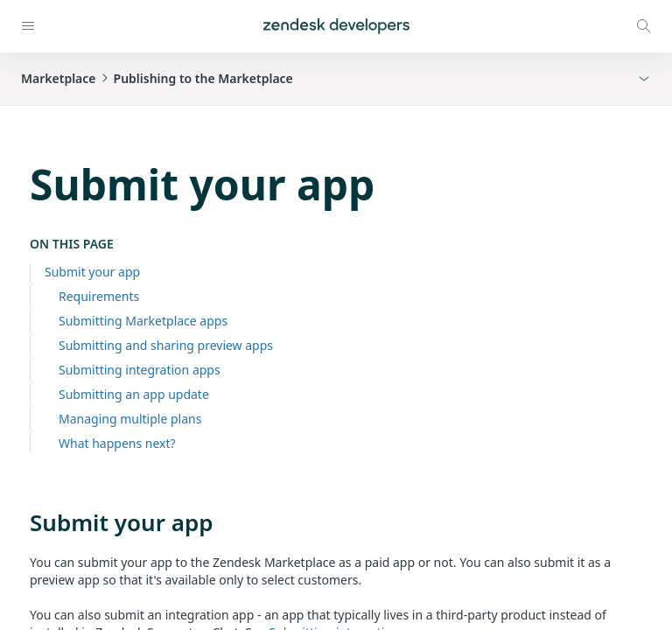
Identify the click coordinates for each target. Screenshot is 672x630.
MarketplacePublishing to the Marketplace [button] (157, 78)
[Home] (336, 26)
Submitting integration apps (140, 370)
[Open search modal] (644, 26)
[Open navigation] (28, 26)
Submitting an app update (134, 394)
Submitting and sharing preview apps (166, 345)
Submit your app (92, 272)
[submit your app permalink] (21, 522)
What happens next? (117, 443)
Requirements (99, 296)
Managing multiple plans (130, 419)
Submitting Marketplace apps (143, 321)
